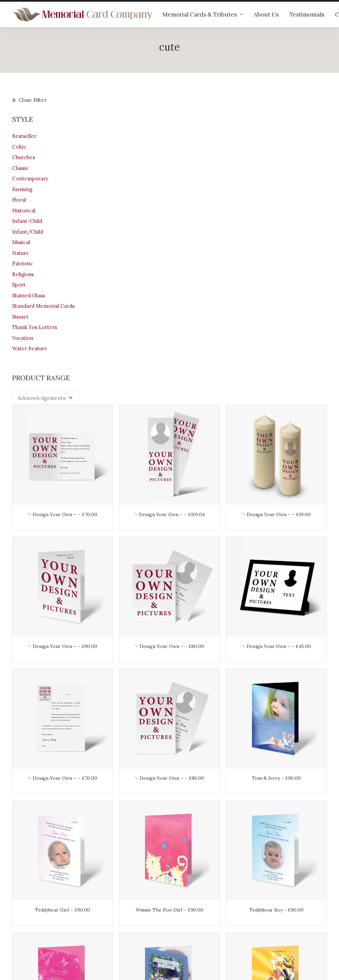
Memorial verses (114, 912)
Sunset (20, 317)
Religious (23, 274)
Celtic (19, 147)
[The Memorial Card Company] (83, 14)
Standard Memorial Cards (43, 306)
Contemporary (30, 179)
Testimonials (307, 14)
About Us (266, 14)
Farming (22, 189)
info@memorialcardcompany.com (53, 935)
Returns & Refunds (199, 911)
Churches (24, 157)
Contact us (107, 920)
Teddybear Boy (290, 530)
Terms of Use (192, 920)
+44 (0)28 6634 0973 (41, 918)
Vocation (23, 338)
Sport (19, 285)
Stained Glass (29, 295)
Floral (19, 200)
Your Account (192, 893)
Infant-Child (27, 221)
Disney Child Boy (209, 641)
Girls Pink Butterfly (128, 643)
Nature (21, 253)
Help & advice (110, 894)
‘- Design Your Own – (128, 201)
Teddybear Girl (128, 530)
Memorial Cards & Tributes (203, 14)
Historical (24, 211)
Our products (110, 885)
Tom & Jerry (290, 420)
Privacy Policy (193, 929)
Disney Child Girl (289, 641)
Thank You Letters (35, 327)
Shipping (186, 902)
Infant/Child (28, 232)
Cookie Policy (192, 937)
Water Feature (30, 348)
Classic (20, 168)
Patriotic (23, 263)
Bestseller (24, 136)
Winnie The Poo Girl (209, 532)
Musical (21, 242)
